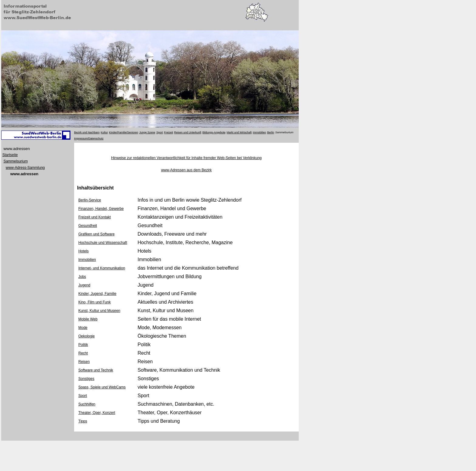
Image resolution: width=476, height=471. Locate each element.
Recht (83, 353)
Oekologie (87, 336)
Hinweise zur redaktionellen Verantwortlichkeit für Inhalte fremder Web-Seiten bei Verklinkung (186, 158)
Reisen (84, 362)
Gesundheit (88, 226)
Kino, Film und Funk (95, 302)
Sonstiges (86, 379)
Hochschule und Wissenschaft (103, 243)
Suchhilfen (87, 404)
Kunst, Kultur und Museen (99, 311)
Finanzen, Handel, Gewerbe (101, 209)
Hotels (83, 251)
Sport (83, 396)
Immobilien (87, 260)
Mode (83, 328)
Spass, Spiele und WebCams (102, 387)
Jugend (84, 285)
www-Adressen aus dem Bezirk (187, 170)
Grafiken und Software (96, 234)
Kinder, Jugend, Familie (97, 294)
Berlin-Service (90, 200)
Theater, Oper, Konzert (97, 413)
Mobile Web (88, 319)
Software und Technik (96, 370)
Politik (83, 345)
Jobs (82, 277)
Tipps (83, 421)
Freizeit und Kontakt (95, 217)
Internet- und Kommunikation (102, 268)
